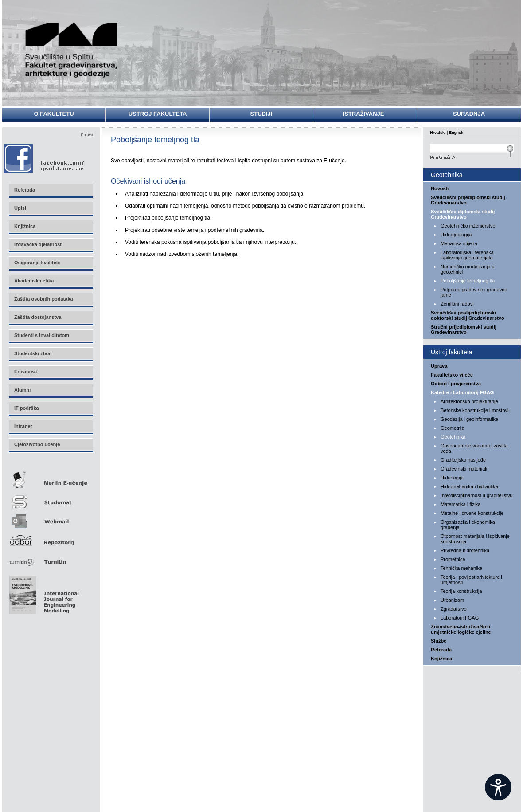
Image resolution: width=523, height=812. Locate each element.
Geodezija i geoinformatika (469, 419)
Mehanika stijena (459, 243)
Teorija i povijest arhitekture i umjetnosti (471, 580)
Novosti (440, 188)
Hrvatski (438, 133)
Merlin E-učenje (51, 478)
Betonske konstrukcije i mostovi (474, 410)
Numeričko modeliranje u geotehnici (468, 269)
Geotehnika (453, 437)
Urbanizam (452, 600)
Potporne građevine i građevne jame (474, 292)
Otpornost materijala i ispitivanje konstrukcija (475, 539)
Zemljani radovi (457, 304)
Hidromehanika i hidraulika (469, 486)
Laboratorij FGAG (460, 618)
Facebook (45, 158)
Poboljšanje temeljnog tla (468, 281)
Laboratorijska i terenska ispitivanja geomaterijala (467, 255)
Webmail (51, 518)
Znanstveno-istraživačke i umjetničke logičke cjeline (461, 629)
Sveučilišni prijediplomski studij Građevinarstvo (468, 200)
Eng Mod (43, 592)
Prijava (87, 135)
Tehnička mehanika (461, 568)
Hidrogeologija (456, 235)
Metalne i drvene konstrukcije (472, 513)
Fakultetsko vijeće (452, 375)
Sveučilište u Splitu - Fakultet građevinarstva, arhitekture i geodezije (72, 50)
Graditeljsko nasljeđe (463, 460)
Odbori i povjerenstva (456, 384)
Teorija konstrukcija (461, 591)
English (456, 133)
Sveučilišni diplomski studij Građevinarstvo (463, 214)
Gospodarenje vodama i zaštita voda (474, 448)
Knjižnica (441, 659)
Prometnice (453, 559)
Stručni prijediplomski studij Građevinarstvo (464, 330)
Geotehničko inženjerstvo (468, 226)
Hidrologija (452, 478)
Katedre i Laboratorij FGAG (462, 392)
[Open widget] (498, 787)
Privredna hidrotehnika (465, 550)
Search (472, 156)
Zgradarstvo (454, 609)
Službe (439, 641)
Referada (441, 650)
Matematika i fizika (461, 504)
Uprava (439, 366)
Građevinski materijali (464, 469)
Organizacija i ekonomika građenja (468, 525)
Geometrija (453, 428)
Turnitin (51, 558)
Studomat (51, 498)
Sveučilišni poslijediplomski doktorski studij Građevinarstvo (468, 315)
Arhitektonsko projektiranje (469, 401)
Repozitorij (51, 538)
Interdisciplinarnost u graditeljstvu (477, 495)
